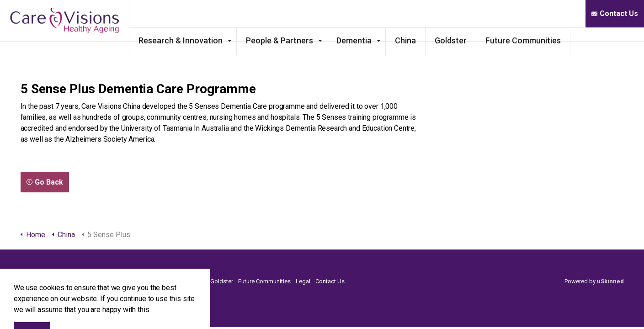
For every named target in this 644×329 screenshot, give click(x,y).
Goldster (492, 40)
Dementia (396, 40)
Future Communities (565, 40)
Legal (303, 281)
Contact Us (615, 14)
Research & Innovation (222, 40)
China (447, 40)
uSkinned (610, 281)
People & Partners (321, 40)
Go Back (45, 182)
